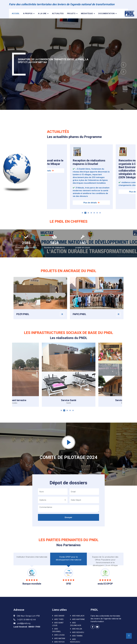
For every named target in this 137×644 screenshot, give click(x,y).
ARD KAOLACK (78, 616)
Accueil (16, 13)
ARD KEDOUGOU (75, 641)
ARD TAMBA (77, 636)
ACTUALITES (58, 13)
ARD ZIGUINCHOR (76, 624)
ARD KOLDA (77, 629)
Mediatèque (87, 13)
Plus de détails (91, 205)
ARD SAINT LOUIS (58, 624)
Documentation (106, 13)
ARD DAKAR (59, 616)
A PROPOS (28, 13)
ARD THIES (59, 619)
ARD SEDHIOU (78, 632)
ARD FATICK (59, 642)
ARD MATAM (60, 638)
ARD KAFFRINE (78, 619)
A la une (42, 13)
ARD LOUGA (59, 635)
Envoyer (68, 519)
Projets (71, 13)
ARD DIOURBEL (57, 630)
